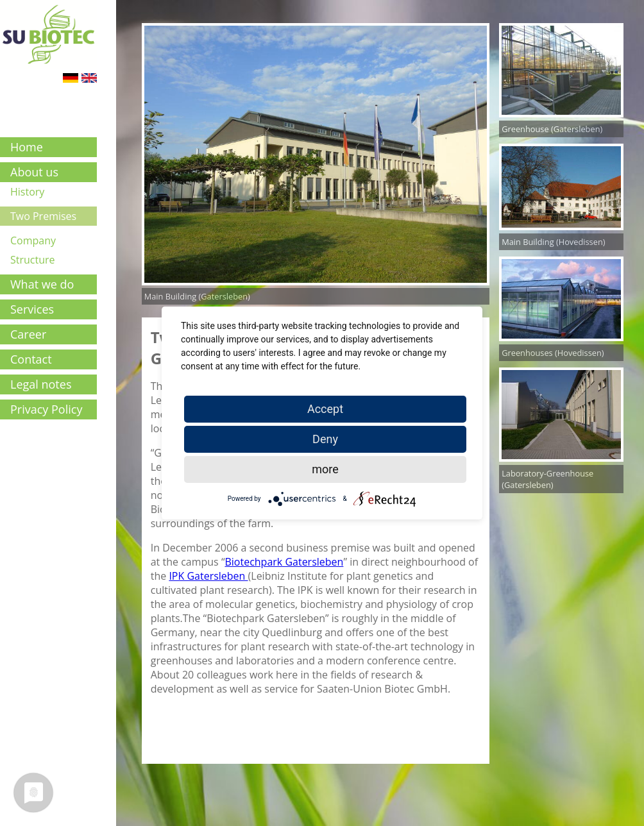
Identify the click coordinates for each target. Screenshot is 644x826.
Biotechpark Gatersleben (284, 562)
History (27, 192)
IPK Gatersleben (208, 576)
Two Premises (43, 216)
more (325, 469)
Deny (325, 439)
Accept (325, 409)
